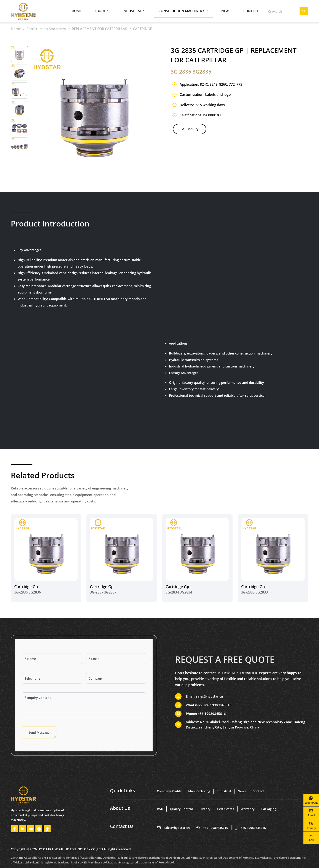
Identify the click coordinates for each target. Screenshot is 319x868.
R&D (160, 809)
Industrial (132, 11)
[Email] (116, 659)
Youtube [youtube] (31, 829)
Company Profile (169, 791)
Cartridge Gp (26, 587)
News (226, 11)
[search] (304, 11)
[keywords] (282, 11)
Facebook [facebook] (14, 829)
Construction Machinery (181, 11)
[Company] (116, 678)
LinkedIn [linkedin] (22, 829)
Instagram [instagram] (39, 829)
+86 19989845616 (217, 705)
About (100, 11)
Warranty (248, 809)
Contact (251, 11)
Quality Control (181, 809)
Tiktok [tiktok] (47, 829)
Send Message (39, 732)
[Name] (52, 659)
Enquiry (190, 129)
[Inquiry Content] (84, 705)
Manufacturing (199, 791)
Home (77, 11)
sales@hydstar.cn (210, 696)
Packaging (269, 809)
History (205, 809)
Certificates (226, 809)
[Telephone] (52, 678)
